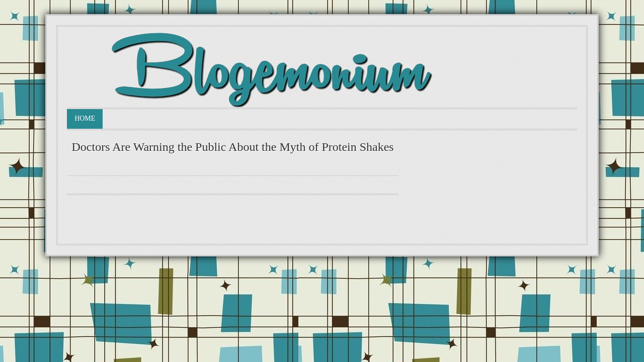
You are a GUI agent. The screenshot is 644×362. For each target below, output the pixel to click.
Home (85, 118)
